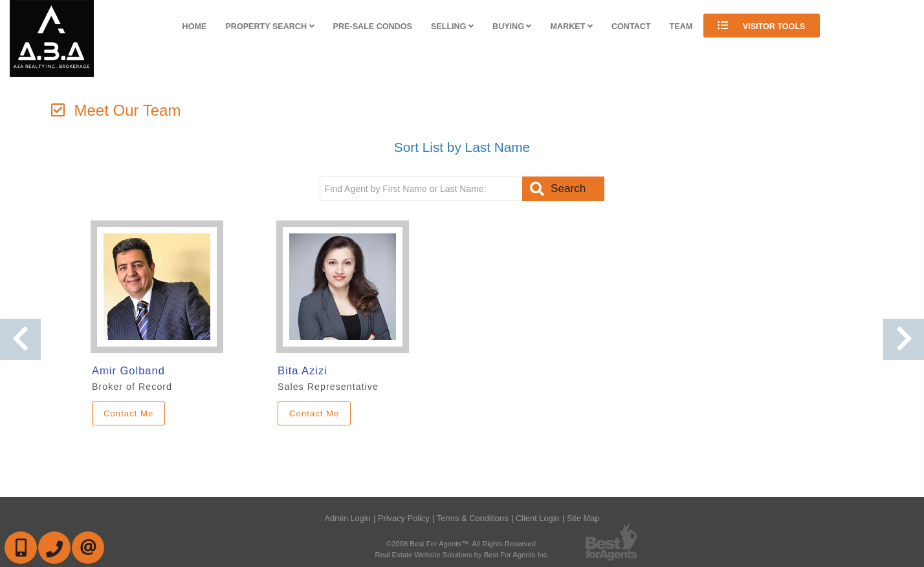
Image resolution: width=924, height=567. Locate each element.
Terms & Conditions (473, 518)
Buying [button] (512, 27)
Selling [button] (452, 27)
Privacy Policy (404, 518)
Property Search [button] (269, 27)
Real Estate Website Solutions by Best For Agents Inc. (462, 555)
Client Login (538, 518)
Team (681, 27)
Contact (631, 27)
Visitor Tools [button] (761, 26)
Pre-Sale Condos (373, 27)
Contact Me (128, 413)
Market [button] (572, 27)
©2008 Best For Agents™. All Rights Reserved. (462, 544)
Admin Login (348, 518)
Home (195, 27)
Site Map (583, 518)
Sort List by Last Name (462, 147)
